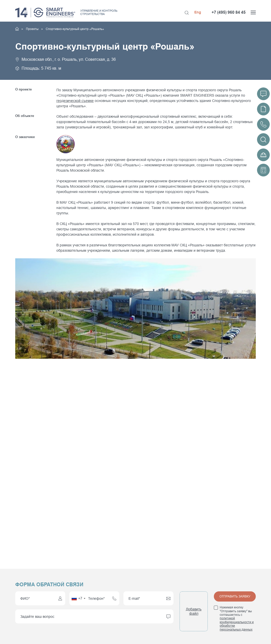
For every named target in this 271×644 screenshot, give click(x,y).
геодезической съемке (75, 101)
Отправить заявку (235, 596)
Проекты (33, 29)
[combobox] (78, 598)
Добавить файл (194, 611)
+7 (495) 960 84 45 (229, 12)
